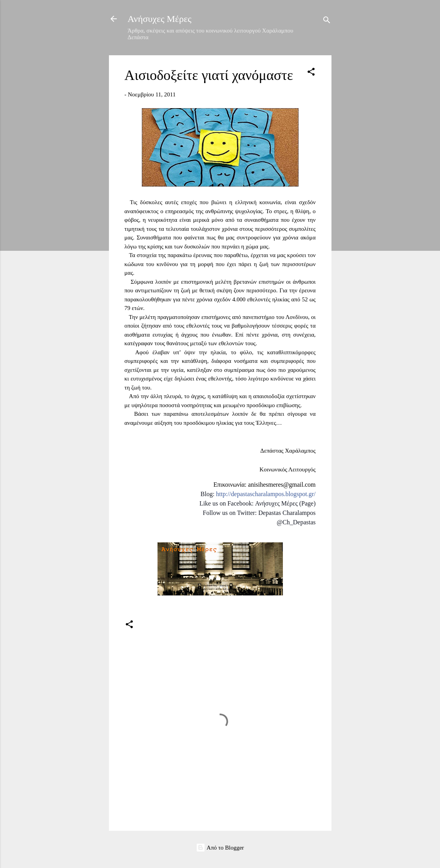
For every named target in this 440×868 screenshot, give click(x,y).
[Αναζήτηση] (327, 21)
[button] (311, 73)
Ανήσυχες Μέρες (160, 19)
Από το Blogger (220, 848)
